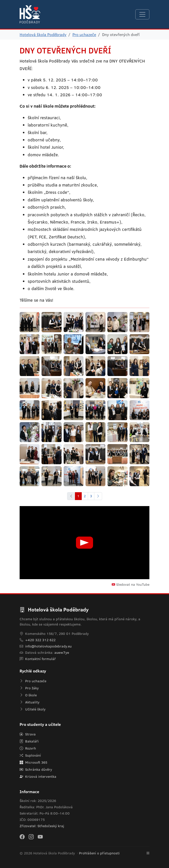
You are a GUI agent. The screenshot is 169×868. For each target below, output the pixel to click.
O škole (28, 695)
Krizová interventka (38, 777)
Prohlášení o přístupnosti (99, 853)
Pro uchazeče (84, 35)
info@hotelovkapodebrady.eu (48, 646)
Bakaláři (29, 741)
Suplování (30, 755)
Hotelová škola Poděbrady (43, 35)
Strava (28, 734)
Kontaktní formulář (40, 659)
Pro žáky (29, 688)
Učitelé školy (33, 709)
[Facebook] (22, 836)
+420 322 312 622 (40, 640)
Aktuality (30, 702)
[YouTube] (40, 836)
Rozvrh (28, 748)
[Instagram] (31, 836)
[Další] (98, 496)
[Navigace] (142, 14)
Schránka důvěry (36, 769)
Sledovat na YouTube (131, 584)
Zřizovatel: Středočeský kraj (42, 826)
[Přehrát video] (84, 543)
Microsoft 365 (33, 762)
